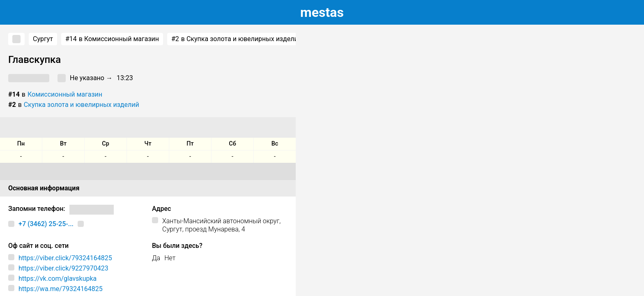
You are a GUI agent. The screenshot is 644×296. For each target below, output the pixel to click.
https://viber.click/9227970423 (63, 268)
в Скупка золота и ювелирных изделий (237, 39)
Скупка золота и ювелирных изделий (82, 105)
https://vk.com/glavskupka (57, 279)
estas (322, 12)
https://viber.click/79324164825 (65, 258)
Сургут (43, 39)
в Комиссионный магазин (112, 39)
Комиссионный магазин (65, 94)
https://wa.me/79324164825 (61, 289)
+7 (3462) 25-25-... (46, 224)
